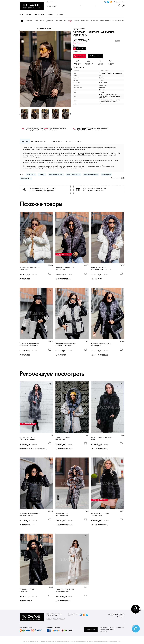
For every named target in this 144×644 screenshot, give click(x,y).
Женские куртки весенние (91, 175)
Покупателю (59, 15)
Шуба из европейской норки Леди (102, 438)
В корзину (96, 56)
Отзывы (78, 141)
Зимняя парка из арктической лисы (62, 514)
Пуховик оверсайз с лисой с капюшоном (30, 268)
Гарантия (29, 15)
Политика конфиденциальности (56, 619)
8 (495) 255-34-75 (83, 128)
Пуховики (94, 21)
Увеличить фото (45, 29)
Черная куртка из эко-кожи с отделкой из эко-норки (66, 344)
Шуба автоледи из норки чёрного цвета (100, 514)
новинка (58, 497)
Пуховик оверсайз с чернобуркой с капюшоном (101, 268)
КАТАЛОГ (29, 21)
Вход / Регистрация (119, 2)
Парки (42, 21)
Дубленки (50, 21)
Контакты (50, 15)
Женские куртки (105, 21)
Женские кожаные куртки (56, 175)
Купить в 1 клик (79, 56)
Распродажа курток (26, 178)
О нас (21, 15)
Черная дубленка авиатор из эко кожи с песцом (30, 514)
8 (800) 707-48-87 (83, 130)
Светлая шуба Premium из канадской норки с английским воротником (65, 590)
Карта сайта (104, 631)
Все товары (42, 175)
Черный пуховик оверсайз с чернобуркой (65, 268)
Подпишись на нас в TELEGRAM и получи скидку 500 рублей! (43, 189)
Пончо (77, 21)
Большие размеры (119, 21)
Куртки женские (31, 175)
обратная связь (91, 630)
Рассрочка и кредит (39, 141)
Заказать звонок (52, 6)
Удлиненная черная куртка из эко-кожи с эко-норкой (29, 344)
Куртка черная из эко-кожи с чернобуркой (101, 344)
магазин (47, 128)
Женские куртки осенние (73, 175)
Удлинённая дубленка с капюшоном (28, 590)
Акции (70, 21)
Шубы (36, 21)
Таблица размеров (78, 51)
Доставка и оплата (39, 15)
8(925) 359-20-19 (116, 615)
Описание (25, 141)
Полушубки (85, 21)
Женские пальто (60, 21)
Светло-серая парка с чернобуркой (63, 438)
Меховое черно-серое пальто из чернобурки (28, 438)
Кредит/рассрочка (78, 43)
